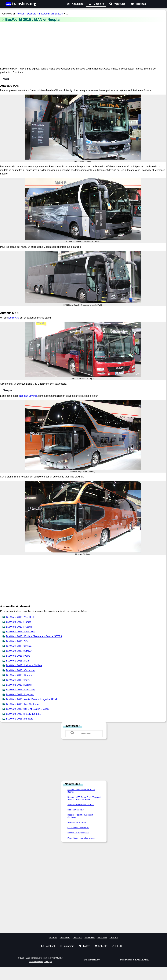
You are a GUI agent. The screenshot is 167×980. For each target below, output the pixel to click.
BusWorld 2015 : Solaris (19, 685)
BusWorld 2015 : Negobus (20, 695)
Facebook (48, 946)
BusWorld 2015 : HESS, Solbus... (24, 714)
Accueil (21, 14)
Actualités (75, 4)
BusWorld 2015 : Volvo (18, 656)
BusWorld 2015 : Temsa (19, 622)
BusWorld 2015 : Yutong (19, 627)
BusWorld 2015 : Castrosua (21, 670)
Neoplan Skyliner (28, 396)
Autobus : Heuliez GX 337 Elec (81, 805)
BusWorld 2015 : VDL (18, 641)
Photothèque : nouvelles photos (81, 838)
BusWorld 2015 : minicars (20, 719)
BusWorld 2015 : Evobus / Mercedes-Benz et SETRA (34, 636)
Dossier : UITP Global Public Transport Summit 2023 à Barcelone (84, 798)
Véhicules (117, 4)
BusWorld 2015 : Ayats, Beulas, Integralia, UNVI (31, 699)
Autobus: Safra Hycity (77, 822)
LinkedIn (101, 946)
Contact (114, 938)
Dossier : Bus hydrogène (78, 833)
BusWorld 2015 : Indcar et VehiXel (24, 665)
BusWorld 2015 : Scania (19, 646)
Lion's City (14, 318)
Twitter (84, 946)
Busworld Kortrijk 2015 (51, 14)
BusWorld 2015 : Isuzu (18, 680)
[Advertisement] (83, 45)
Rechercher (72, 726)
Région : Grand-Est (76, 810)
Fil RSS (118, 946)
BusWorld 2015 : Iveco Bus (20, 632)
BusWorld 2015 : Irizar (18, 661)
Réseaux (138, 4)
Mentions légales (36, 962)
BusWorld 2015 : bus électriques (23, 704)
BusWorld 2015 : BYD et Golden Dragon (27, 709)
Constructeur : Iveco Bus (78, 828)
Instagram (67, 946)
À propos (48, 962)
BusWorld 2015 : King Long (21, 690)
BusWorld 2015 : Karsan (19, 675)
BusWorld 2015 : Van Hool (20, 617)
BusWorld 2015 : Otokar (19, 651)
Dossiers (96, 4)
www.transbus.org (92, 960)
